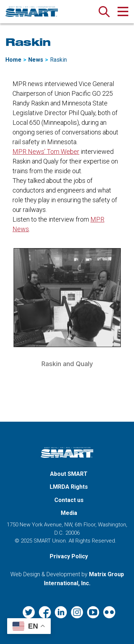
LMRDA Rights (69, 487)
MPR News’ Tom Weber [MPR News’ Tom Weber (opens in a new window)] (46, 151)
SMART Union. (50, 541)
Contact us (69, 500)
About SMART (69, 474)
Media (69, 513)
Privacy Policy (69, 556)
